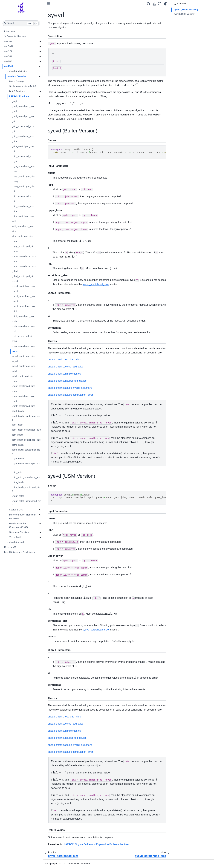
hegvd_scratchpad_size (24, 306)
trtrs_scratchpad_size (22, 236)
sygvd (15, 361)
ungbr (15, 381)
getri (14, 131)
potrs (14, 211)
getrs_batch (18, 445)
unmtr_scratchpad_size (23, 406)
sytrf (14, 221)
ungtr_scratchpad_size (23, 396)
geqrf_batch (18, 411)
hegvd (15, 301)
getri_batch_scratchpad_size (26, 440)
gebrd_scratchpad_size (23, 276)
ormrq (15, 181)
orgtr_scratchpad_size (23, 336)
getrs (14, 141)
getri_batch (17, 435)
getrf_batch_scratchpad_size (26, 430)
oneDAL (8, 56)
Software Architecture (15, 36)
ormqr (15, 171)
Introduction (10, 31)
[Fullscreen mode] (160, 4)
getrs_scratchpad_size (23, 146)
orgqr (14, 161)
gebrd (15, 271)
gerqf (14, 111)
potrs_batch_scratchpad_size (26, 489)
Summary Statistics (19, 532)
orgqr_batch (18, 459)
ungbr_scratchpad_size (23, 386)
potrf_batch (17, 472)
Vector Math (15, 537)
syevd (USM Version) (184, 14)
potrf (14, 191)
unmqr (15, 251)
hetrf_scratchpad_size (23, 156)
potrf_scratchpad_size (23, 196)
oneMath (9, 66)
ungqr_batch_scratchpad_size (26, 503)
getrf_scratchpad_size (23, 126)
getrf (14, 121)
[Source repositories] (148, 4)
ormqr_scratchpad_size (23, 176)
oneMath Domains (16, 76)
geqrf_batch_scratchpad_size (26, 418)
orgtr (14, 331)
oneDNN (8, 46)
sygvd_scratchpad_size (23, 366)
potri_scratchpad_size (23, 206)
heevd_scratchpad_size (24, 296)
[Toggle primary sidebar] (48, 4)
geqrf (14, 101)
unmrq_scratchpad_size (24, 266)
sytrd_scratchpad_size (23, 376)
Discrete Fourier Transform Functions (23, 517)
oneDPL (8, 41)
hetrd (14, 311)
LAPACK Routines (19, 96)
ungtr (14, 391)
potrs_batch (18, 482)
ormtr (14, 341)
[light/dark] (166, 4)
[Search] (21, 23)
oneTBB (8, 61)
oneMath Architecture (17, 71)
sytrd (14, 371)
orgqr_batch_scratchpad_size (26, 465)
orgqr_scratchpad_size (23, 166)
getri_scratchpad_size (23, 136)
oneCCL (8, 51)
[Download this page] (154, 4)
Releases (9, 547)
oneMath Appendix (16, 542)
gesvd (15, 281)
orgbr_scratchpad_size (23, 326)
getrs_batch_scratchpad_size (26, 452)
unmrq (15, 261)
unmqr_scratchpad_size (24, 256)
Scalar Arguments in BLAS (23, 86)
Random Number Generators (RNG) (18, 525)
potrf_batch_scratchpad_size (26, 477)
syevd (15, 351)
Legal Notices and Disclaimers (19, 552)
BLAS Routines (17, 91)
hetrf (14, 151)
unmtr (15, 401)
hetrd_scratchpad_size (23, 316)
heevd (15, 291)
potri (14, 201)
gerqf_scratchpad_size (23, 116)
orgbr (14, 321)
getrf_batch (17, 425)
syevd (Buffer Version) (186, 10)
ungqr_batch (18, 496)
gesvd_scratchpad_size (23, 286)
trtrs (14, 231)
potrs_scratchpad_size (23, 216)
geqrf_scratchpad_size (23, 106)
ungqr (15, 241)
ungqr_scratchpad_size (23, 246)
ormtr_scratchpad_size (23, 346)
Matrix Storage (17, 81)
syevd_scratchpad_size (23, 356)
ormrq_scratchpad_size (23, 186)
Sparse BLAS (16, 510)
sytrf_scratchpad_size (23, 226)
